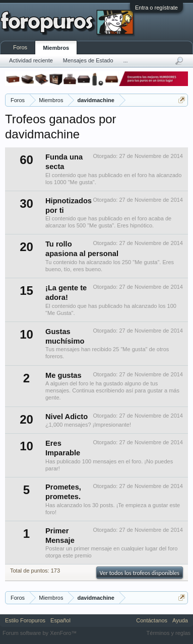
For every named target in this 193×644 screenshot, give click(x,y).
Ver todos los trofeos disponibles (140, 573)
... (126, 60)
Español (60, 620)
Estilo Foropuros (25, 620)
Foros (20, 47)
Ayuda (180, 620)
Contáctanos (152, 620)
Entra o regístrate (156, 8)
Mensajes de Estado (88, 60)
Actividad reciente (31, 60)
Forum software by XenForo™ (40, 633)
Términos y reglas (169, 633)
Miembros (56, 48)
